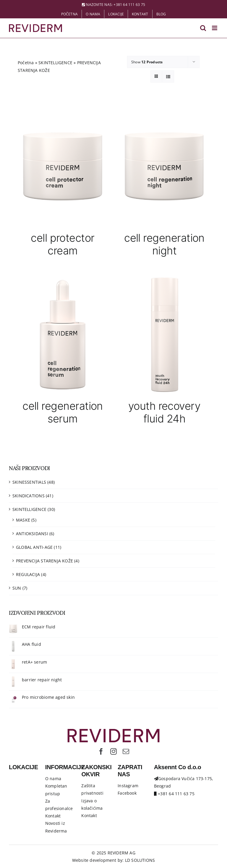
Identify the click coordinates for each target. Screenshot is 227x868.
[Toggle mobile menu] (215, 28)
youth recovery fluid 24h (164, 412)
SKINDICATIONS (29, 496)
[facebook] (101, 751)
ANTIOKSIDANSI (32, 534)
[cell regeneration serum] (63, 334)
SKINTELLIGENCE (55, 63)
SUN (17, 588)
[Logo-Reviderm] (113, 731)
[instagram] (113, 751)
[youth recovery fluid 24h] (164, 334)
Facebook (127, 793)
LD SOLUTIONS (140, 860)
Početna (26, 63)
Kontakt (53, 816)
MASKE (23, 520)
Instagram (128, 786)
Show (147, 62)
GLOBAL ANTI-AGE (34, 547)
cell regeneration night (164, 244)
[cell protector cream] (63, 166)
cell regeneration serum (63, 412)
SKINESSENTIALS (29, 482)
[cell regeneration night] (164, 166)
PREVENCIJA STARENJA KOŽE (44, 561)
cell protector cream (63, 244)
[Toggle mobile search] (203, 28)
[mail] (126, 751)
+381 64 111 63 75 (129, 5)
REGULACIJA (28, 574)
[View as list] (168, 76)
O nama (53, 779)
